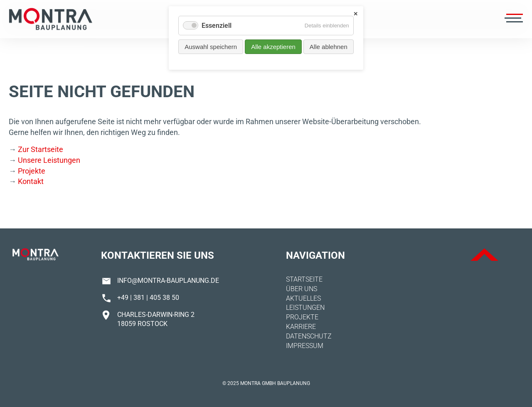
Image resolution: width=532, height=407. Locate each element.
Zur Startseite (41, 149)
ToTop (484, 255)
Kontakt (31, 181)
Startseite (304, 279)
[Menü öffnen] (513, 19)
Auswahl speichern (211, 47)
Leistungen (305, 308)
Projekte (32, 171)
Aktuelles (303, 298)
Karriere (301, 327)
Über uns (302, 289)
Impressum (305, 346)
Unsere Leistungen (49, 160)
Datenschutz (309, 336)
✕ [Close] (356, 14)
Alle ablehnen (329, 47)
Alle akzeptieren (273, 47)
